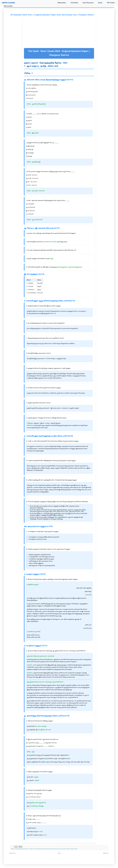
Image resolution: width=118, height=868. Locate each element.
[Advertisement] (59, 33)
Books (100, 3)
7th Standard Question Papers (21, 849)
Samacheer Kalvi (55, 849)
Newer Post (13, 853)
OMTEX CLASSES (8, 3)
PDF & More (111, 3)
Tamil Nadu (74, 3)
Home (59, 853)
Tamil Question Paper (64, 849)
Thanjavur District (74, 849)
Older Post (106, 853)
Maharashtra (62, 3)
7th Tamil (30, 849)
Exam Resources (88, 3)
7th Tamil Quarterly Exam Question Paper (42, 849)
